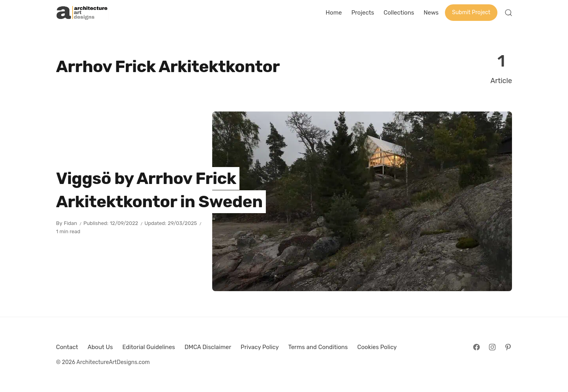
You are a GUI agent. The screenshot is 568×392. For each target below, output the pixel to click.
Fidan (71, 223)
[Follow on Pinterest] (508, 347)
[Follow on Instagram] (492, 347)
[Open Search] (508, 13)
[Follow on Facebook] (476, 347)
